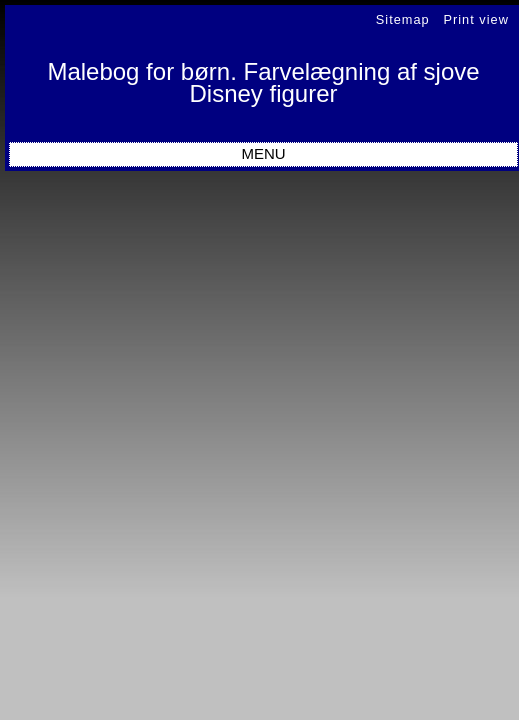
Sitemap (403, 19)
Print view (475, 19)
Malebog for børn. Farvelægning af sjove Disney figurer (263, 83)
